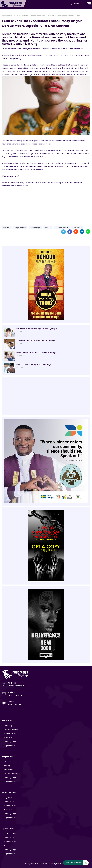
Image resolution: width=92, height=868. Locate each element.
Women (48, 228)
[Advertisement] (46, 205)
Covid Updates (10, 834)
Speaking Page (10, 741)
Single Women (20, 228)
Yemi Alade (11, 16)
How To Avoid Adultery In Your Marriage (34, 365)
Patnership (8, 726)
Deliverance (9, 769)
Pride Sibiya (45, 864)
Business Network (11, 729)
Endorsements (10, 733)
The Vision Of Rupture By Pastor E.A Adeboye (36, 341)
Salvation (7, 761)
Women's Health (62, 228)
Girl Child (7, 228)
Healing (7, 766)
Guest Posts (9, 737)
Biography (8, 797)
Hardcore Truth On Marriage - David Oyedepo (37, 329)
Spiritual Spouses (11, 774)
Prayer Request (10, 745)
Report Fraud (9, 802)
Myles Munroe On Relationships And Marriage (36, 353)
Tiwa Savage (35, 228)
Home (4, 16)
